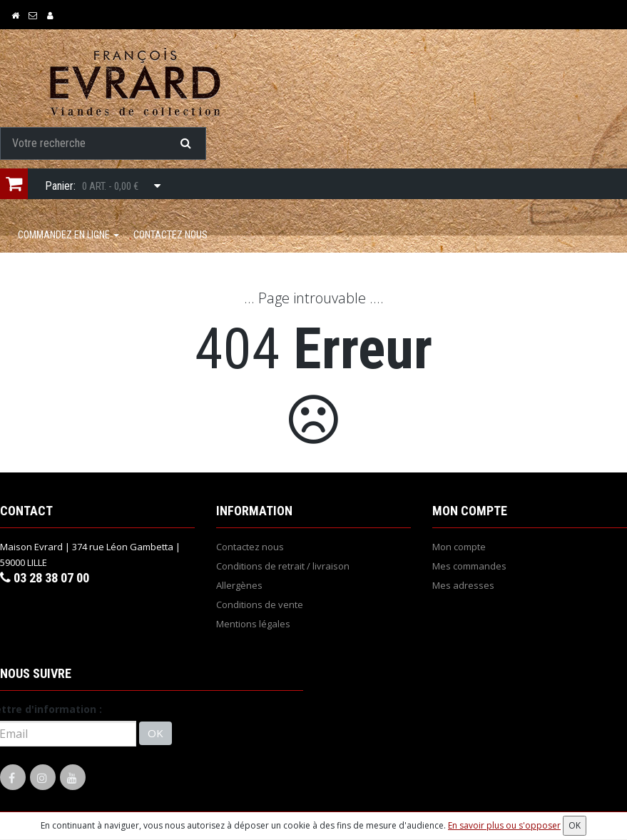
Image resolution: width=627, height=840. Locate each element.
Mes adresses (463, 587)
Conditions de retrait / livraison (283, 568)
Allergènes (239, 587)
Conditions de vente (260, 607)
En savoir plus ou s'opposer (504, 825)
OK (156, 736)
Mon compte (459, 549)
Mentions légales (253, 626)
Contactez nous (170, 237)
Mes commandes (469, 568)
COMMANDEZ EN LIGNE (68, 237)
